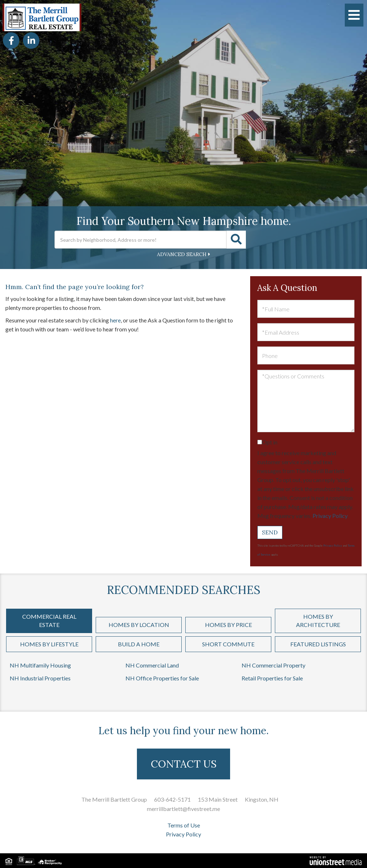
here (115, 320)
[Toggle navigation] (354, 15)
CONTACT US (184, 764)
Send (270, 532)
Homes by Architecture (318, 621)
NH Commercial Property (273, 665)
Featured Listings (318, 644)
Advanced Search (182, 254)
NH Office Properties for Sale (162, 678)
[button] (236, 240)
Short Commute (228, 644)
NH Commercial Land (152, 665)
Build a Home (139, 644)
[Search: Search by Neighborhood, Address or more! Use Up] (140, 240)
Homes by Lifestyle (49, 644)
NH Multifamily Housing (40, 665)
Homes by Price (228, 625)
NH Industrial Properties (40, 678)
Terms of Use (184, 825)
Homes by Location (139, 625)
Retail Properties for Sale (272, 678)
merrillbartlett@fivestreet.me (183, 809)
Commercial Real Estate (49, 621)
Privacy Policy (330, 516)
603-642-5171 (172, 799)
